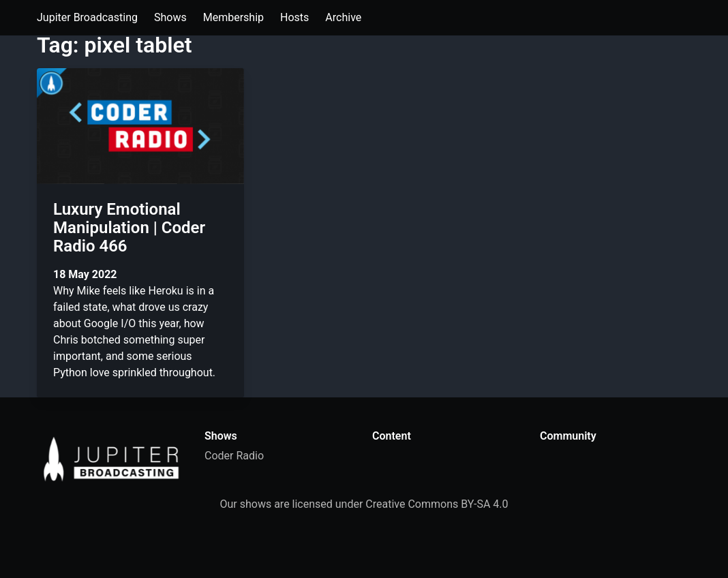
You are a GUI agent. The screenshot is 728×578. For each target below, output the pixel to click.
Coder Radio (234, 456)
